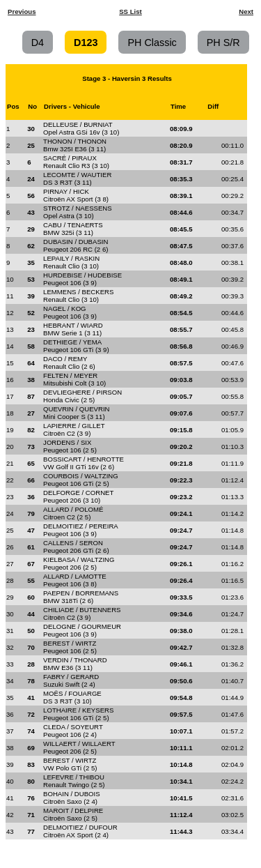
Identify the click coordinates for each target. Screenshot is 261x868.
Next (246, 12)
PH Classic (152, 42)
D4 (38, 42)
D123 (86, 42)
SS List (130, 12)
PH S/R (223, 42)
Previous (22, 12)
